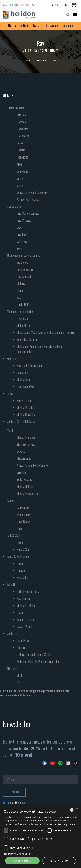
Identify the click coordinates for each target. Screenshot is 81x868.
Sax (19, 297)
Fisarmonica (23, 598)
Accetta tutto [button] (22, 861)
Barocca (21, 122)
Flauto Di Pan (24, 304)
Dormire (21, 647)
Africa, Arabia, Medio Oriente (33, 465)
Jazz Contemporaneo (28, 213)
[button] (40, 854)
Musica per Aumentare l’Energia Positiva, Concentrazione (39, 349)
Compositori (42, 60)
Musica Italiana (25, 486)
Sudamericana (24, 479)
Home (28, 60)
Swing (20, 248)
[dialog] (40, 837)
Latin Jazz (22, 241)
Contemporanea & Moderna (32, 192)
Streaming (52, 25)
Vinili (19, 676)
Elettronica (22, 577)
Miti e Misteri (24, 325)
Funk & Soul (13, 535)
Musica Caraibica (26, 414)
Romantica (22, 129)
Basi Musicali (24, 276)
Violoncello (22, 262)
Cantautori (22, 372)
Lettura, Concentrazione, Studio (34, 655)
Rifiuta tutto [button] (59, 861)
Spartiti (37, 25)
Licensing (68, 25)
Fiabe (19, 528)
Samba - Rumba (26, 619)
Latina (10, 393)
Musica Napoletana (27, 493)
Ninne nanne (23, 514)
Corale (20, 143)
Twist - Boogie (25, 626)
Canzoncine (23, 507)
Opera (20, 178)
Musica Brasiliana (26, 407)
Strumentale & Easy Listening (23, 255)
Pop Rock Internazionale (30, 365)
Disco (20, 542)
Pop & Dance (24, 400)
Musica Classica (15, 108)
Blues (20, 227)
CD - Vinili (12, 669)
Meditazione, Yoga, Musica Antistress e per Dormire (46, 332)
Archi (19, 164)
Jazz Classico (24, 220)
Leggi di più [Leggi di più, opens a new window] (69, 824)
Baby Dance (23, 521)
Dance (20, 563)
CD (18, 683)
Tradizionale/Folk (26, 386)
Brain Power (24, 640)
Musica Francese (26, 437)
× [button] (77, 810)
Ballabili (11, 584)
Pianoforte (22, 157)
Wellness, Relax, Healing (20, 311)
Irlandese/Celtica (26, 444)
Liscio (20, 612)
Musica (12, 25)
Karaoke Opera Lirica (28, 199)
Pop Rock (12, 358)
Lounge (21, 570)
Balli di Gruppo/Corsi (28, 591)
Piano (20, 290)
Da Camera (23, 136)
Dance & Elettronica (18, 556)
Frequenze (22, 318)
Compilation (23, 171)
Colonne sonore (25, 269)
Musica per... (13, 633)
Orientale (21, 472)
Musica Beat (24, 379)
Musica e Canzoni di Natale (21, 421)
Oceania (21, 451)
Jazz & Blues (14, 206)
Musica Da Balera (26, 605)
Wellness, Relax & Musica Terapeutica (38, 662)
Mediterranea (24, 458)
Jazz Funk (22, 234)
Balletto (21, 150)
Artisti (24, 25)
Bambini (11, 500)
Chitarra (21, 283)
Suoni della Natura (27, 339)
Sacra (20, 185)
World (10, 430)
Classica (21, 115)
